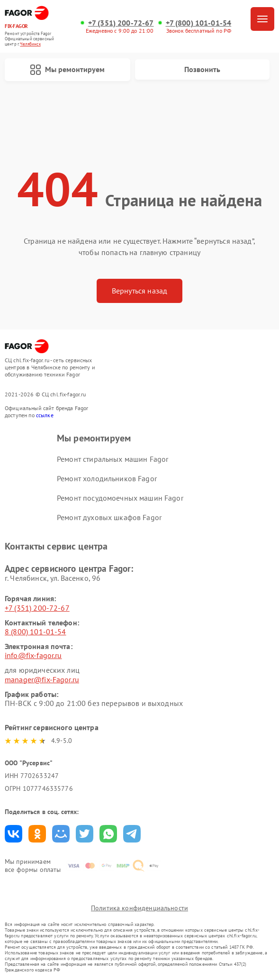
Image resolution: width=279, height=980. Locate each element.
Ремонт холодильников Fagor (107, 478)
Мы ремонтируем (67, 70)
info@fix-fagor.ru (33, 655)
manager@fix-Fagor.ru (42, 679)
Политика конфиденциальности (139, 908)
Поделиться (13, 834)
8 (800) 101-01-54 (36, 632)
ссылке (45, 415)
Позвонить (202, 69)
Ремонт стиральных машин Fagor (112, 459)
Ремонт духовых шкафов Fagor (109, 517)
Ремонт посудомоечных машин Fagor (120, 498)
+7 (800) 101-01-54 (199, 23)
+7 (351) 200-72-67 (121, 23)
